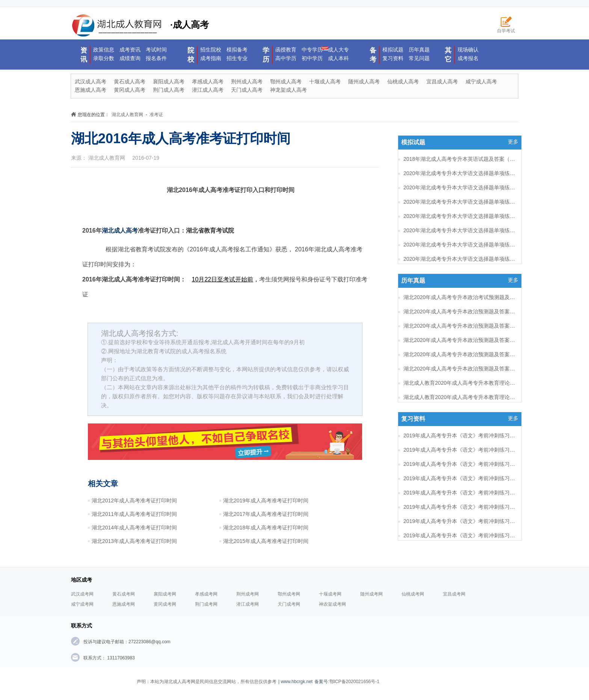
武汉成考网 (82, 594)
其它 (448, 55)
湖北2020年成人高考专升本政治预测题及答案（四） (460, 326)
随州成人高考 (364, 82)
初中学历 (312, 58)
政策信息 (104, 50)
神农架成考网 (332, 604)
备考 (373, 55)
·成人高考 (140, 26)
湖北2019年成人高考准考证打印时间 (266, 500)
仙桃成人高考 (403, 82)
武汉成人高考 (91, 82)
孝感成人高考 (208, 82)
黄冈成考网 (165, 604)
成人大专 (338, 50)
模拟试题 (393, 50)
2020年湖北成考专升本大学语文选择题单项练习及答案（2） (460, 259)
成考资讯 (130, 50)
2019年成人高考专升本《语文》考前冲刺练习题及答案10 (460, 535)
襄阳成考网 (165, 594)
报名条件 (156, 58)
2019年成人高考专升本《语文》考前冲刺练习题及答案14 (460, 478)
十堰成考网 (330, 594)
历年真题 (419, 50)
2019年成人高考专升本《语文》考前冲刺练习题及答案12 (460, 507)
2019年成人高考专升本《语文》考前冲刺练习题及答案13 (460, 493)
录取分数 (104, 58)
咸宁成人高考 (481, 82)
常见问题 (419, 58)
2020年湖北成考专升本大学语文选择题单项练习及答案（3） (460, 245)
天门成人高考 (247, 90)
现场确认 (468, 50)
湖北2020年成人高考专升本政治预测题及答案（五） (460, 311)
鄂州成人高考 (286, 82)
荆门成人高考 (169, 90)
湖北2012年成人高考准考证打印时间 (134, 500)
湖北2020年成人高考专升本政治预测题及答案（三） (460, 340)
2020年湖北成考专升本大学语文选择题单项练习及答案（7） (460, 187)
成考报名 (468, 58)
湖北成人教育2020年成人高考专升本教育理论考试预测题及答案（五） (460, 397)
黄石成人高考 (130, 82)
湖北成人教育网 (127, 115)
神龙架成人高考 (288, 90)
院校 (191, 55)
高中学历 (286, 58)
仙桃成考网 (413, 594)
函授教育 (286, 50)
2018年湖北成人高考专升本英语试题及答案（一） (460, 159)
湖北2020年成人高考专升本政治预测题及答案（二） (460, 354)
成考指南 (211, 58)
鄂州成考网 (289, 594)
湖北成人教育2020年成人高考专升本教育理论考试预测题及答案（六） (460, 383)
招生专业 (237, 58)
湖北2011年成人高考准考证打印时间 (134, 514)
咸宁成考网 (82, 604)
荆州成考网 (248, 594)
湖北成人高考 (120, 231)
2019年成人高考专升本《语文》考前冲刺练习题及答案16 (460, 450)
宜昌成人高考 (442, 82)
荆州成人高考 (247, 82)
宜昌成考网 (454, 594)
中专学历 (312, 50)
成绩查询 (130, 58)
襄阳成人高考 (169, 82)
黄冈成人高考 (130, 90)
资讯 (84, 55)
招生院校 (211, 50)
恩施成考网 (124, 604)
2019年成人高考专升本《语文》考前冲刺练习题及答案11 (460, 521)
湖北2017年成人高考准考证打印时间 (266, 514)
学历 (266, 55)
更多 (513, 142)
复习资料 (393, 58)
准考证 (156, 115)
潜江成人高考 (208, 90)
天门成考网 (289, 604)
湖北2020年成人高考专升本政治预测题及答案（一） (460, 369)
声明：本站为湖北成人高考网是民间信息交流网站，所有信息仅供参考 (207, 682)
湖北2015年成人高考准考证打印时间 (266, 541)
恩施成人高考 (91, 90)
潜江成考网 (248, 604)
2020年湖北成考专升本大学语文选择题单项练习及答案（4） (460, 230)
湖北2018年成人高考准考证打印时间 (266, 528)
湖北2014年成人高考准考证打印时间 (134, 528)
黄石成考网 (124, 594)
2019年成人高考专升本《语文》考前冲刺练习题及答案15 (460, 464)
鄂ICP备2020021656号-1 (354, 682)
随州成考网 (372, 594)
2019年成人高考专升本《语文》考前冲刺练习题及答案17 (460, 435)
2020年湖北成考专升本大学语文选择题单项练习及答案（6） (460, 202)
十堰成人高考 (325, 82)
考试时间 (156, 50)
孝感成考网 (206, 594)
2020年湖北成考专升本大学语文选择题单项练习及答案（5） (460, 216)
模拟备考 (237, 50)
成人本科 (338, 58)
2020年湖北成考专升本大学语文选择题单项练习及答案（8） (460, 173)
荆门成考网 (206, 604)
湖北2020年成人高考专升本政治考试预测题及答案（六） (460, 297)
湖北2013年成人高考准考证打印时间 (134, 541)
